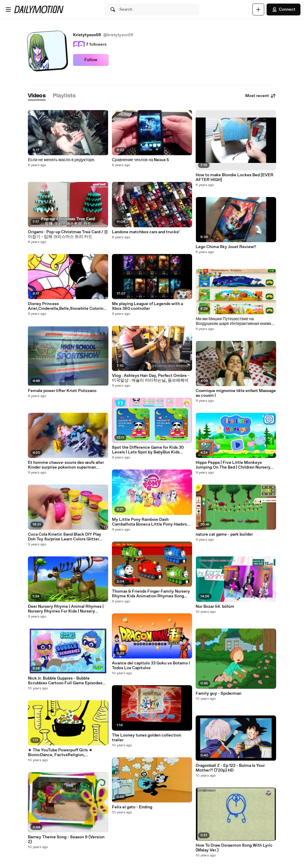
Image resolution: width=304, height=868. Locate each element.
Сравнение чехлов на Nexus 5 (141, 160)
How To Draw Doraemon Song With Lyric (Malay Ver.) (234, 848)
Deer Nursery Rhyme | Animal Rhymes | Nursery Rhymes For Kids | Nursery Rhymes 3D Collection (66, 609)
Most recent (261, 96)
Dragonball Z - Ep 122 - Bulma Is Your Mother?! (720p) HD (230, 768)
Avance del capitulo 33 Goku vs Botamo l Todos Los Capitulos (151, 666)
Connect (284, 9)
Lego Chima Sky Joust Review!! (226, 247)
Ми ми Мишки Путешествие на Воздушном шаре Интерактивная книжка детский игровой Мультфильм (235, 321)
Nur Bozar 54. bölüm (215, 607)
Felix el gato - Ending (132, 807)
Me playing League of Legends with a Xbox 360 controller (147, 306)
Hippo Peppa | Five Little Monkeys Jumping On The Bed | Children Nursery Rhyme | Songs (233, 465)
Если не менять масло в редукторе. (62, 160)
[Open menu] (8, 9)
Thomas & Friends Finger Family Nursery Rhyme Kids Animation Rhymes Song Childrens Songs (151, 594)
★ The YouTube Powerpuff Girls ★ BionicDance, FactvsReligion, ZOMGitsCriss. (60, 753)
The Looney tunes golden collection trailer (147, 738)
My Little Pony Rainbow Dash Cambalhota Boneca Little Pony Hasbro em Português (149, 522)
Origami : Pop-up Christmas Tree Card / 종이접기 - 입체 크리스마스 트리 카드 (68, 234)
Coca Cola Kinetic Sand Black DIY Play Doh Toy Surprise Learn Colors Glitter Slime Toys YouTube (65, 537)
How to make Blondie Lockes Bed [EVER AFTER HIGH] (235, 177)
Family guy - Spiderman (218, 694)
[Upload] (258, 9)
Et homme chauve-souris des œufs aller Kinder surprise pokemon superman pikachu (66, 465)
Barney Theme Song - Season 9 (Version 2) (66, 840)
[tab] (37, 96)
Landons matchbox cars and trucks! (146, 232)
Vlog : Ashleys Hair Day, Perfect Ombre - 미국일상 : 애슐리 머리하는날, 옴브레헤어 (151, 378)
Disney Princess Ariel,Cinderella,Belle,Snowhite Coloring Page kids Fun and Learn (67, 306)
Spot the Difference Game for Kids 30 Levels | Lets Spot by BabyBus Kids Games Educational (148, 450)
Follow (91, 60)
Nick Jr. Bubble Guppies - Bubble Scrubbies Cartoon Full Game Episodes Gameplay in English (65, 681)
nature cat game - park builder (224, 534)
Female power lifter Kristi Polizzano (62, 391)
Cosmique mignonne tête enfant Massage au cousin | (236, 393)
